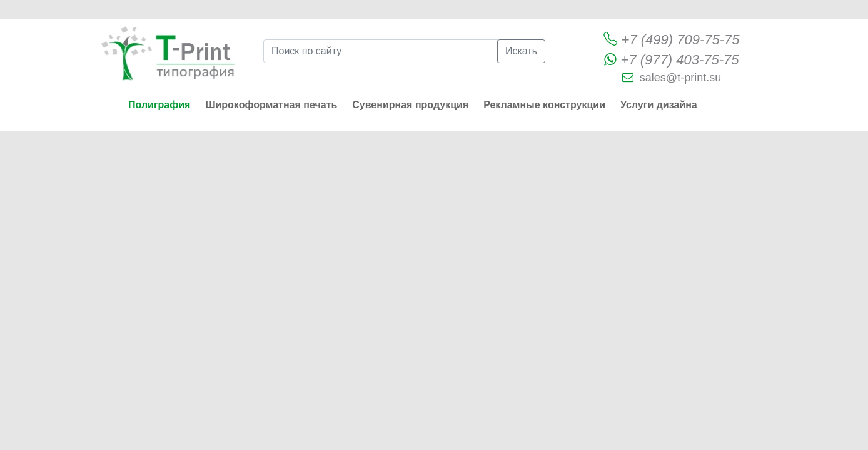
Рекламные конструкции (544, 105)
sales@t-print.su (680, 77)
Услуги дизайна (659, 105)
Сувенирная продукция (410, 105)
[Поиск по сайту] (381, 51)
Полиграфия (159, 105)
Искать (521, 51)
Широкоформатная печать (271, 105)
